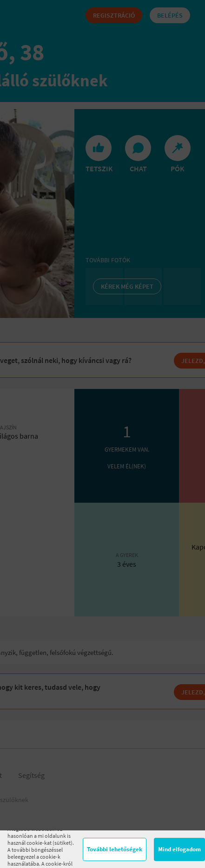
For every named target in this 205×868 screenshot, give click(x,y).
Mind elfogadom (179, 849)
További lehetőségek (115, 849)
